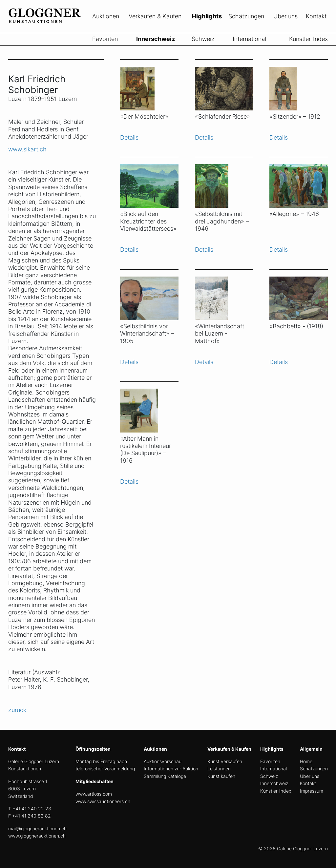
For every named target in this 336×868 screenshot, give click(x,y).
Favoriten (105, 39)
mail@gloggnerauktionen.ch (37, 829)
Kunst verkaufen (225, 761)
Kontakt (316, 16)
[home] (57, 29)
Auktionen (106, 16)
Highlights (207, 16)
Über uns (285, 16)
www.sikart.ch (27, 149)
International (249, 39)
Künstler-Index (308, 39)
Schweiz (203, 39)
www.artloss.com (94, 794)
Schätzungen (246, 16)
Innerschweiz (156, 39)
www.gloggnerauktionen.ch (37, 836)
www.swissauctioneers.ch (103, 801)
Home (306, 761)
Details (129, 137)
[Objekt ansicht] (149, 85)
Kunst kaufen (221, 776)
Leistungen (219, 769)
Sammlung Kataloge (165, 776)
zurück (17, 710)
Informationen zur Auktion (171, 769)
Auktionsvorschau (163, 761)
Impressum (312, 791)
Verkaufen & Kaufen (155, 16)
